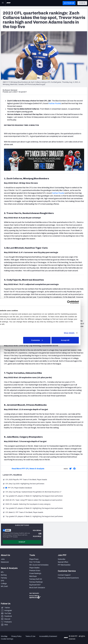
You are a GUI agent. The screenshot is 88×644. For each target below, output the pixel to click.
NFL (2, 572)
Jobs (3, 559)
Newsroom (5, 562)
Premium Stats (35, 571)
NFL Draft (4, 586)
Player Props (34, 559)
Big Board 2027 (35, 585)
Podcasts (8, 622)
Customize (44, 340)
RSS (6, 625)
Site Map (4, 636)
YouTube (8, 613)
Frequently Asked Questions (68, 578)
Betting (4, 575)
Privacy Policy (16, 636)
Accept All (72, 340)
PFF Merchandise (64, 565)
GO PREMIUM (69, 3)
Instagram (8, 611)
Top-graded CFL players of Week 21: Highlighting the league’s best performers (33, 516)
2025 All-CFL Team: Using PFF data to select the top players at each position (33, 500)
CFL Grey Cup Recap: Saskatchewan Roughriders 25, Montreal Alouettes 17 (32, 492)
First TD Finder (35, 562)
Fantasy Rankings (36, 582)
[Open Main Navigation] (3, 3)
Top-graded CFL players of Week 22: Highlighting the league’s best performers (33, 508)
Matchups (33, 576)
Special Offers (63, 562)
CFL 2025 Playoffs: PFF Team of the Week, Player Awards (25, 480)
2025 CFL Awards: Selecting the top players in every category (27, 504)
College (4, 584)
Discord (7, 619)
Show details (76, 333)
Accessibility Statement (48, 636)
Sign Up (22, 542)
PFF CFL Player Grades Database (17, 488)
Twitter (7, 608)
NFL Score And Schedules (39, 565)
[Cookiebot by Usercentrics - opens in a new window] (75, 302)
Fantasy (4, 578)
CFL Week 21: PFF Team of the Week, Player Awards (23, 512)
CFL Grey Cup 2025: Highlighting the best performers (24, 484)
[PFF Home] (9, 3)
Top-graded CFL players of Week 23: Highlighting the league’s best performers (33, 496)
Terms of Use (30, 636)
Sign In (82, 3)
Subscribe (62, 559)
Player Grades (34, 568)
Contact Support (64, 575)
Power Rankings (35, 573)
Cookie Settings (7, 639)
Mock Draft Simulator (37, 588)
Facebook (8, 616)
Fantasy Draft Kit (36, 579)
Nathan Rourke (55, 103)
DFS (3, 581)
